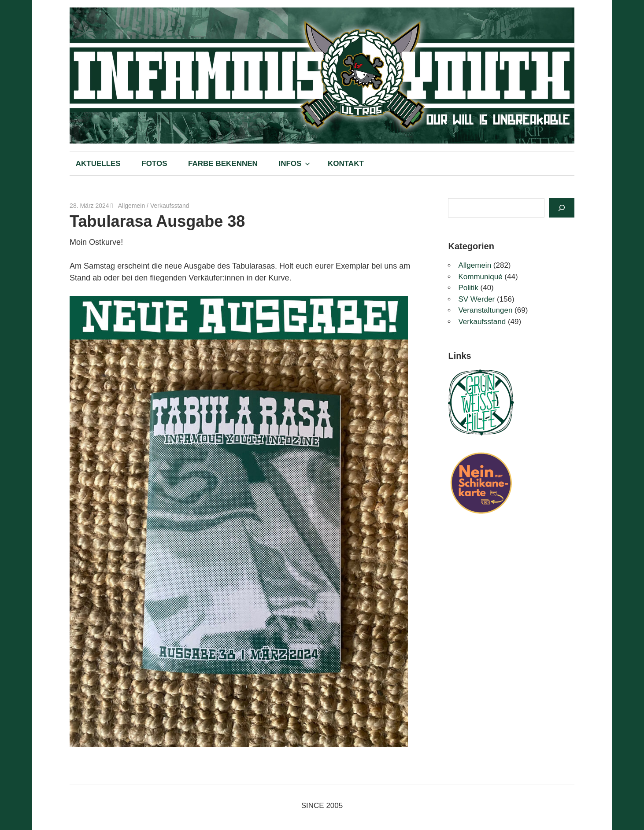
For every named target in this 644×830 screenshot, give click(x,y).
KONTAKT (346, 164)
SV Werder (476, 299)
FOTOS (154, 164)
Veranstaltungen (485, 310)
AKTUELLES (98, 164)
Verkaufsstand (170, 206)
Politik (468, 288)
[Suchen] (562, 208)
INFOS (294, 164)
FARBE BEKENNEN (223, 164)
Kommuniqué (480, 277)
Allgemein (131, 206)
